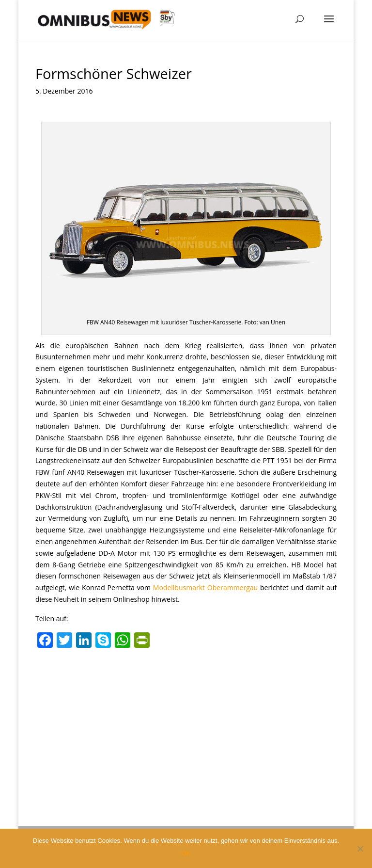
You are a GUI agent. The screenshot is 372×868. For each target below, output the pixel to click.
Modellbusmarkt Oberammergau (205, 587)
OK (186, 853)
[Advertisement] (186, 725)
